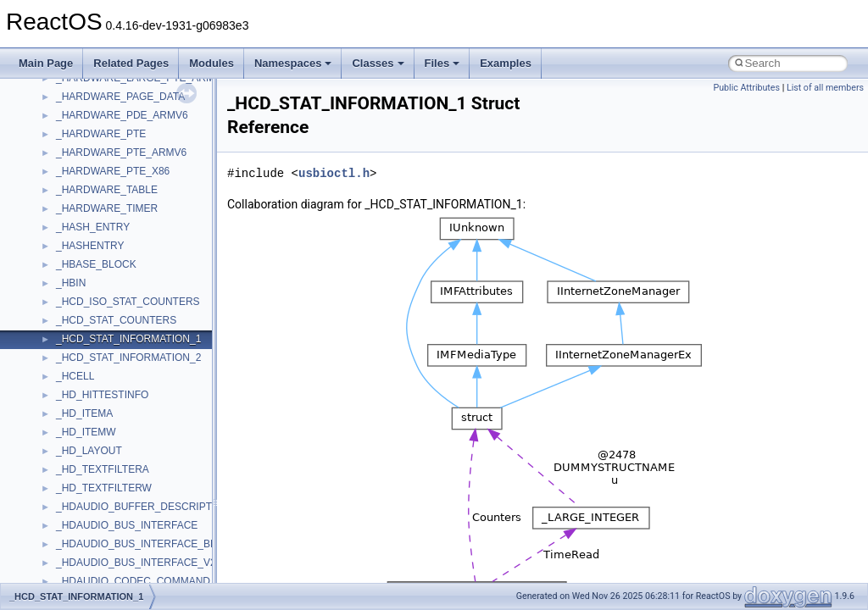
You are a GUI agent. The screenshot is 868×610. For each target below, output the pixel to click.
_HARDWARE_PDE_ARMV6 (122, 115)
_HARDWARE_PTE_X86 (113, 171)
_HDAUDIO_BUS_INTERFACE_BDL (139, 544)
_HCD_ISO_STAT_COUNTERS (128, 302)
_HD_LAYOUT (89, 451)
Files (442, 63)
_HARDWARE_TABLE (107, 190)
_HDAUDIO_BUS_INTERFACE (127, 525)
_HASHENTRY (90, 246)
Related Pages (131, 63)
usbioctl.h (334, 173)
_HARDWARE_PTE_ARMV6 (121, 152)
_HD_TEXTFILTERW (104, 488)
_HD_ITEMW (86, 432)
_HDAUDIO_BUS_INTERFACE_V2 (136, 563)
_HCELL (75, 376)
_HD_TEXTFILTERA (103, 469)
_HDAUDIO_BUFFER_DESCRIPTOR (142, 507)
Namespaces (293, 63)
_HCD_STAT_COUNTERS (116, 320)
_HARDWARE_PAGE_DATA (120, 97)
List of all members (825, 88)
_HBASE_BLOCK (96, 264)
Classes (378, 63)
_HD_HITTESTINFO (102, 395)
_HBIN (71, 283)
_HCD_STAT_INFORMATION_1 (128, 339)
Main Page (46, 63)
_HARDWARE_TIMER (107, 208)
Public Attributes (746, 88)
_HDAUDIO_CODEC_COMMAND (133, 581)
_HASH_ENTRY (93, 227)
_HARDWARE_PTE (101, 134)
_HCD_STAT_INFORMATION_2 (128, 358)
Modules (211, 63)
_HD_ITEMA (84, 413)
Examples (506, 63)
